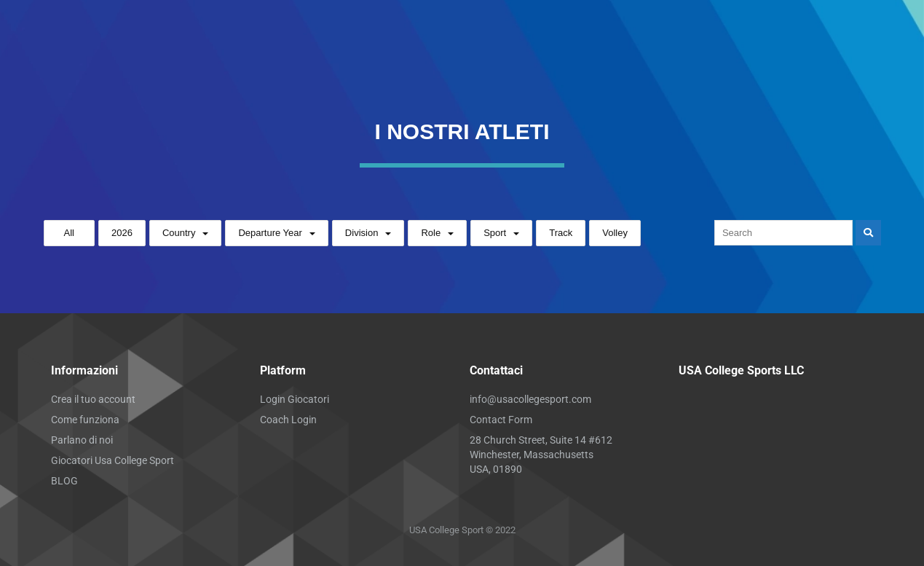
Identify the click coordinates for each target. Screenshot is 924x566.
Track (561, 233)
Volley (615, 233)
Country (179, 233)
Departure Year (270, 233)
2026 (122, 233)
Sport (495, 233)
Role (431, 233)
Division (362, 233)
